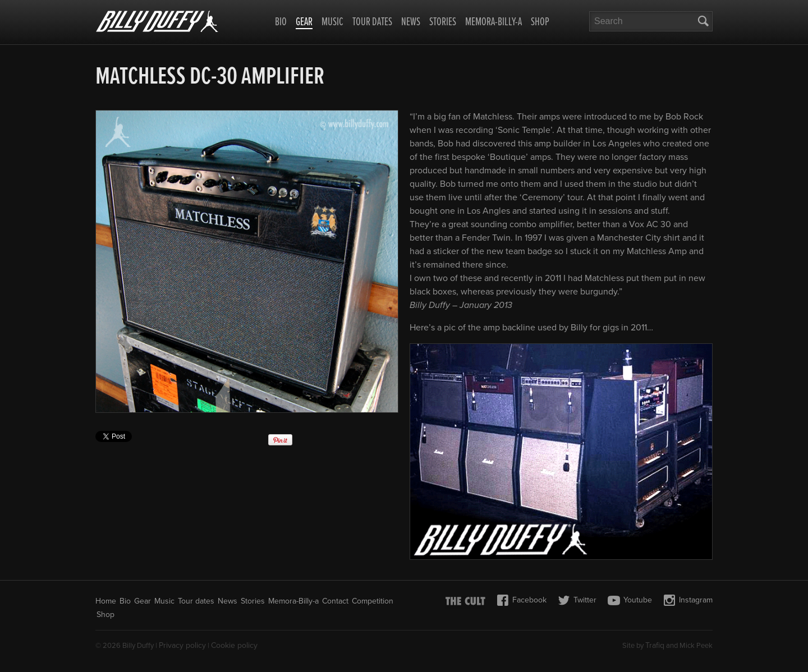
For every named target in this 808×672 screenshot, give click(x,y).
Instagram (688, 600)
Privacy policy (182, 645)
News (411, 22)
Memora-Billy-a (493, 22)
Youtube (630, 600)
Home (106, 601)
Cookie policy (234, 645)
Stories (443, 22)
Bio (281, 22)
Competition (373, 601)
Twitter (577, 600)
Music (332, 22)
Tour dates (372, 22)
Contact (335, 601)
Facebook (522, 600)
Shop (540, 22)
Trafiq (655, 645)
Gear (304, 23)
